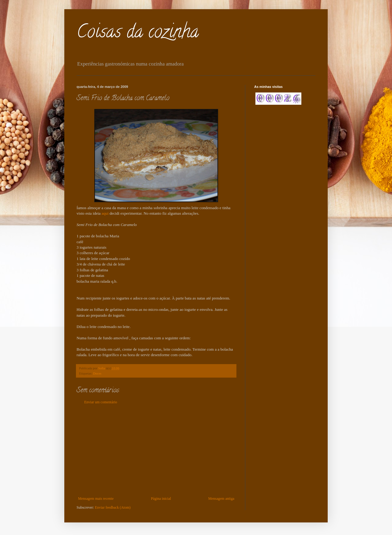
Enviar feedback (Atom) (113, 507)
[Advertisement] (156, 450)
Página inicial (161, 499)
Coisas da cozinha (138, 33)
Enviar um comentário (101, 402)
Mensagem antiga (221, 499)
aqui (106, 213)
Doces (97, 373)
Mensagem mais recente (96, 499)
